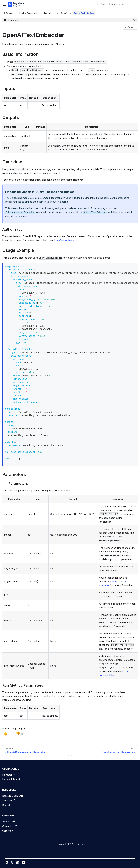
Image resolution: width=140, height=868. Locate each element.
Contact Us (10, 826)
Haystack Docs (12, 779)
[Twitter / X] (12, 863)
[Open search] (116, 4)
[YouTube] (23, 863)
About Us (9, 822)
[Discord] (18, 863)
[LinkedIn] (6, 863)
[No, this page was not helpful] (20, 734)
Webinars (9, 800)
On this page (11, 20)
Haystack (9, 775)
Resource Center (13, 796)
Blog (6, 805)
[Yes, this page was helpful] (8, 734)
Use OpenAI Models (65, 240)
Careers (8, 831)
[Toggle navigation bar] (4, 4)
